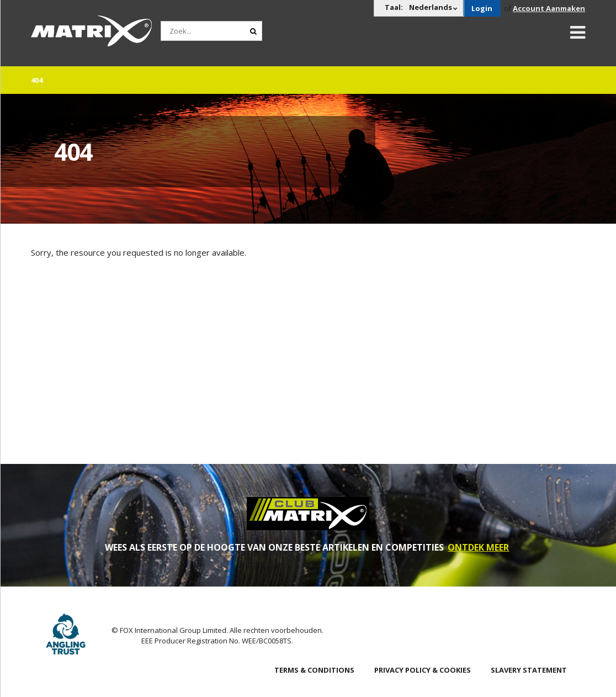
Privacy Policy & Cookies (423, 670)
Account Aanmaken (549, 8)
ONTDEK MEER (478, 547)
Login (482, 8)
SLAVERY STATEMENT (529, 670)
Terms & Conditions (314, 670)
